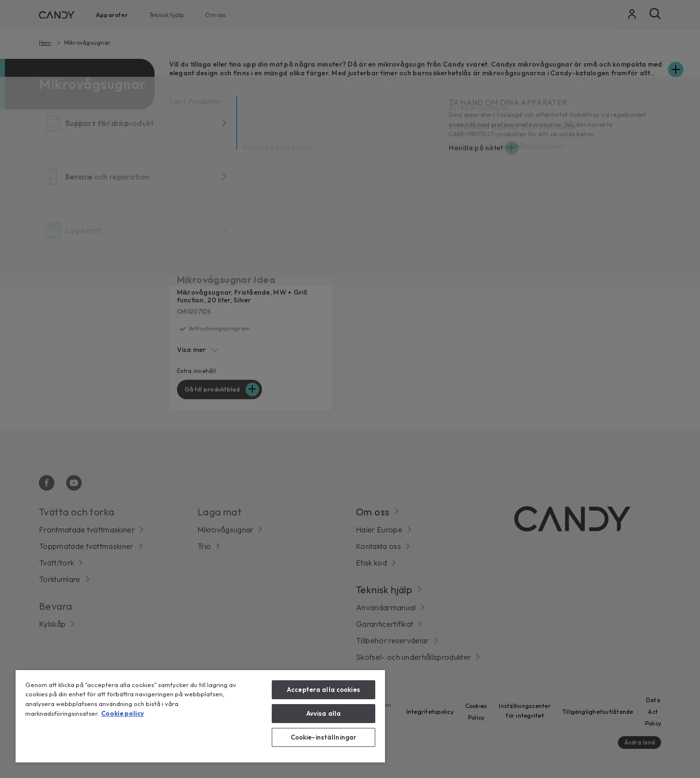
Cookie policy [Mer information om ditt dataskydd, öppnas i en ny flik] (122, 713)
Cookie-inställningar (324, 737)
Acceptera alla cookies (324, 690)
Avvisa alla (324, 713)
